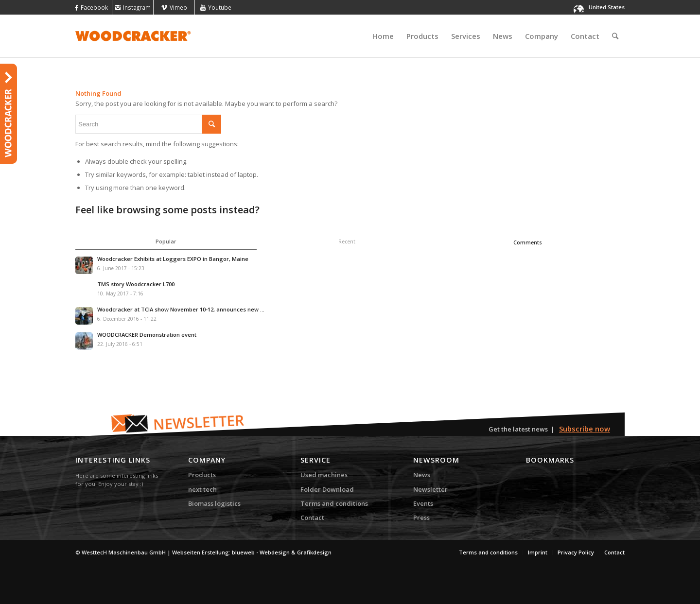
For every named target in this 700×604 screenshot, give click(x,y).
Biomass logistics (214, 503)
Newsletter (430, 489)
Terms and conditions (334, 503)
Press (421, 518)
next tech (202, 489)
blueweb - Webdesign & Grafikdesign (282, 552)
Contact (312, 518)
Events (423, 503)
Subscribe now (585, 429)
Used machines (324, 475)
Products (202, 475)
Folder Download (327, 489)
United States (607, 7)
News (422, 475)
